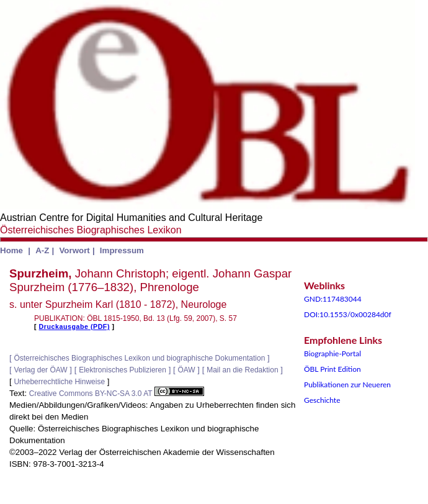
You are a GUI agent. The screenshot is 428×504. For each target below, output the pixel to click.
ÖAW (186, 370)
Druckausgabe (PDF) (74, 326)
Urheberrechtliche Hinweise (59, 382)
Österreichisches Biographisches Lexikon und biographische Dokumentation (139, 358)
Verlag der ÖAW (40, 370)
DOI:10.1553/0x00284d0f (348, 314)
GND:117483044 (333, 299)
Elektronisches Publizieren (123, 370)
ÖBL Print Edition (332, 369)
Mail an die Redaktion (242, 370)
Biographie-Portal (332, 353)
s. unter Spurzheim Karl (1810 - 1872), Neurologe (118, 304)
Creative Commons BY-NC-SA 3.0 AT (117, 394)
